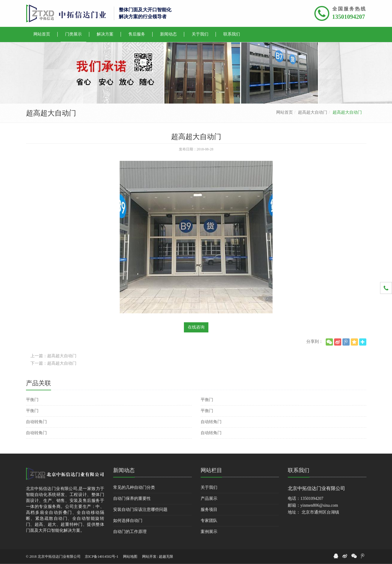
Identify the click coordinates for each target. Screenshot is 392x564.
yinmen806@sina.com (319, 505)
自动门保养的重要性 (132, 498)
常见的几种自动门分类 (134, 487)
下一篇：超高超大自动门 (53, 363)
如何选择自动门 (128, 521)
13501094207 (349, 17)
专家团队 (209, 521)
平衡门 (32, 400)
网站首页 (285, 112)
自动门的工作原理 (130, 532)
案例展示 (209, 532)
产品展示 (209, 498)
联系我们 (299, 470)
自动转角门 (36, 422)
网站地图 (130, 557)
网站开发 (149, 557)
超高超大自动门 (313, 112)
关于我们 (209, 487)
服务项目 (209, 510)
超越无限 (166, 557)
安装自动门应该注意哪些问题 (140, 510)
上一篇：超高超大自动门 (53, 356)
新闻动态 (124, 470)
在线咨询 (196, 327)
